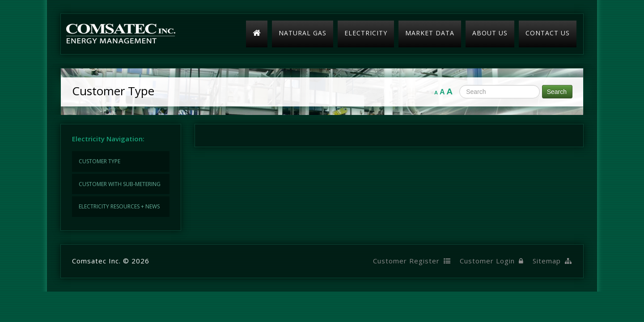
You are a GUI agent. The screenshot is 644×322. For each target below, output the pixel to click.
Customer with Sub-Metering (120, 184)
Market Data (430, 33)
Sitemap (552, 261)
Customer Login (492, 261)
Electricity (366, 33)
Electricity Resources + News (119, 206)
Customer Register (412, 261)
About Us (490, 33)
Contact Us (548, 33)
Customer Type (100, 161)
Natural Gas (303, 33)
